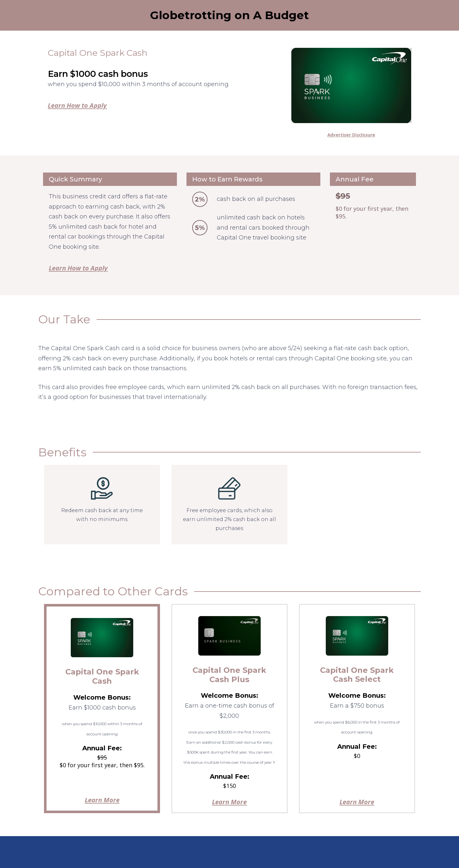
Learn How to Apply (77, 105)
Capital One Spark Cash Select (357, 675)
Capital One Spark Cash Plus (229, 675)
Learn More (102, 800)
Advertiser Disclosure (351, 135)
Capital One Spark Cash (102, 676)
